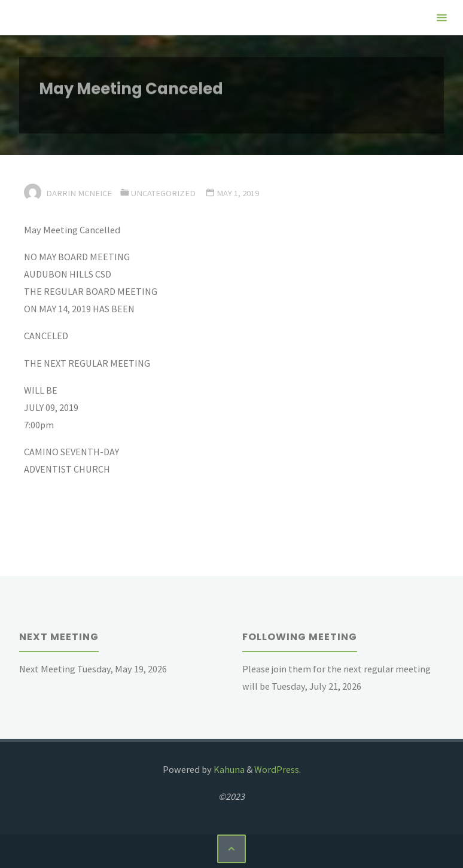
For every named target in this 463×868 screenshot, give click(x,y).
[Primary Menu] (441, 18)
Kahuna (228, 769)
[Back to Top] (231, 849)
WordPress (277, 769)
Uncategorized (163, 193)
